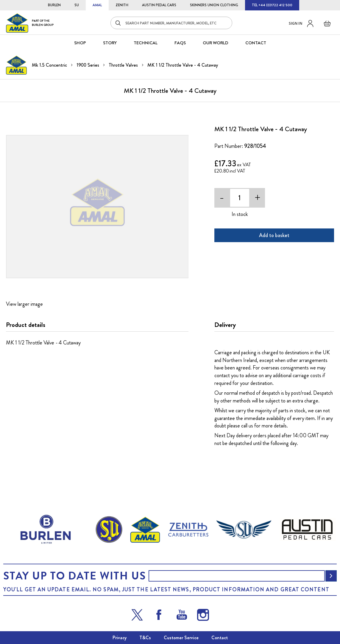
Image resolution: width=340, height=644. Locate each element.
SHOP (80, 43)
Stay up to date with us (74, 576)
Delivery (225, 325)
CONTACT (256, 43)
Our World (216, 43)
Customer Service (181, 638)
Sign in (295, 23)
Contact (220, 638)
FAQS (180, 43)
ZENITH (122, 5)
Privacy (120, 638)
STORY (110, 43)
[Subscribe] (331, 576)
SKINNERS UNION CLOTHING (214, 5)
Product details (26, 325)
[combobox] (171, 23)
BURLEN (54, 5)
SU (77, 5)
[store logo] (30, 23)
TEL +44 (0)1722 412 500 (272, 5)
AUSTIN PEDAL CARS (159, 5)
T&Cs (145, 638)
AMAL (97, 5)
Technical (146, 43)
